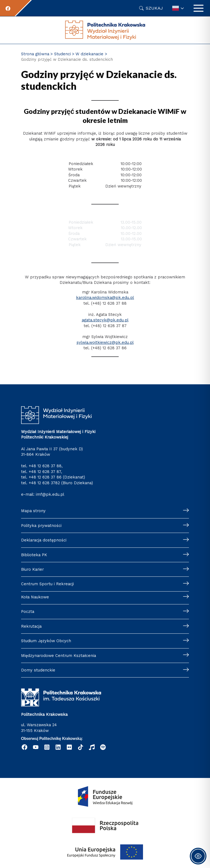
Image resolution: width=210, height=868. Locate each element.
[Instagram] (47, 747)
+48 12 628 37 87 (45, 472)
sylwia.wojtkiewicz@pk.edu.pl (105, 342)
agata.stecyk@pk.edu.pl (105, 320)
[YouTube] (36, 747)
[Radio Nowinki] (92, 747)
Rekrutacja (31, 626)
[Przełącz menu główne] (199, 8)
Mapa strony (33, 511)
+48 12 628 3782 (44, 483)
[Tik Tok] (81, 747)
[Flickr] (69, 747)
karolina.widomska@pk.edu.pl (105, 298)
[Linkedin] (58, 747)
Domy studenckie (38, 670)
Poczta (28, 612)
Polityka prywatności (41, 526)
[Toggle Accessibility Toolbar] (198, 856)
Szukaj (154, 8)
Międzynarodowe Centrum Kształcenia (59, 656)
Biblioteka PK (34, 555)
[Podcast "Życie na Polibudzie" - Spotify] (103, 747)
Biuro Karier (32, 569)
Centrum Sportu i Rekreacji (47, 584)
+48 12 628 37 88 (45, 466)
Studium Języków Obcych (46, 641)
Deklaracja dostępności (44, 540)
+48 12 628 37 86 (45, 477)
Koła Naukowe (35, 597)
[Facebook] (8, 8)
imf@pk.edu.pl (50, 494)
